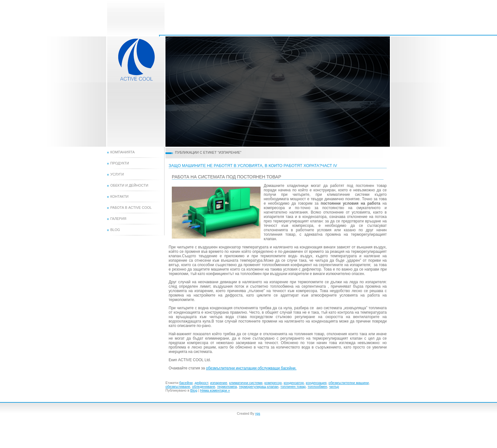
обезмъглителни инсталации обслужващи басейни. (251, 368)
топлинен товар (293, 387)
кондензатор (294, 383)
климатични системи (246, 383)
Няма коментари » (215, 390)
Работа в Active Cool (131, 208)
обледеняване (204, 387)
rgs (258, 413)
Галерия (118, 219)
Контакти (119, 196)
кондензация (316, 383)
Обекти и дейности (129, 185)
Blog (115, 230)
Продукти (120, 163)
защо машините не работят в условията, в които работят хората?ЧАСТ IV (253, 166)
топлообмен (318, 387)
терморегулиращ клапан (259, 387)
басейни (186, 383)
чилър (334, 387)
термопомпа (227, 387)
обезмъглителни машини (349, 383)
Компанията (123, 152)
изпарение (219, 383)
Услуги (117, 174)
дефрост (201, 383)
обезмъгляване (178, 387)
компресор (273, 383)
